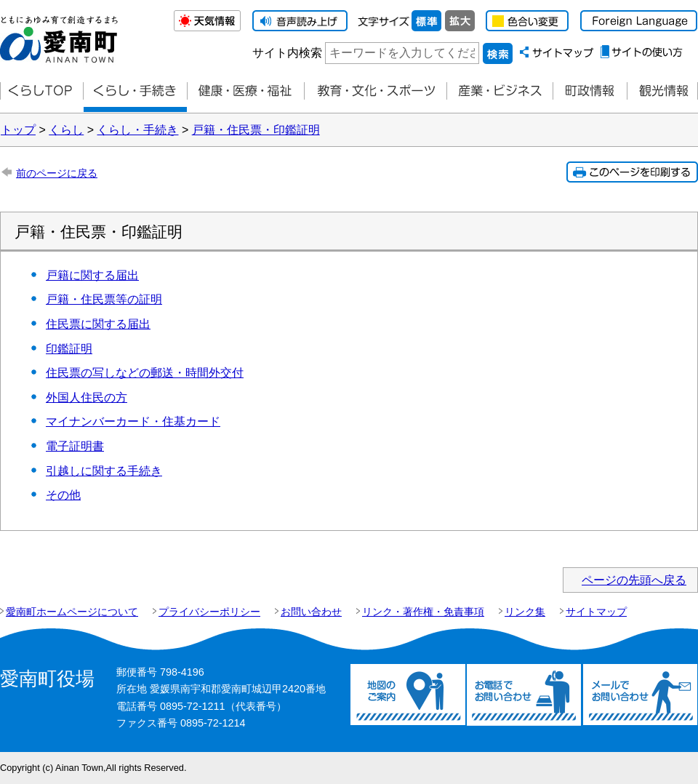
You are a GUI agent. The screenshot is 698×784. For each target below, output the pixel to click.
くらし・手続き (137, 130)
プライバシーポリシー (209, 612)
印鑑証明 (69, 349)
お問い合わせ (311, 612)
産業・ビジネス (500, 91)
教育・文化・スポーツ (375, 91)
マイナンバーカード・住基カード (133, 421)
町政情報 (590, 91)
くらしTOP (41, 91)
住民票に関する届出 (98, 324)
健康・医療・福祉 (245, 91)
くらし (66, 130)
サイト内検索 (287, 53)
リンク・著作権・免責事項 (423, 612)
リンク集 (525, 612)
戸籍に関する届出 (92, 275)
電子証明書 (75, 446)
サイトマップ (596, 612)
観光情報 (662, 91)
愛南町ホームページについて (72, 612)
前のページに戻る (57, 173)
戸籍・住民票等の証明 (104, 299)
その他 (63, 495)
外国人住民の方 (87, 397)
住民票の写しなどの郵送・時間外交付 (145, 373)
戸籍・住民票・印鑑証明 (256, 130)
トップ (18, 130)
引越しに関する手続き (104, 471)
